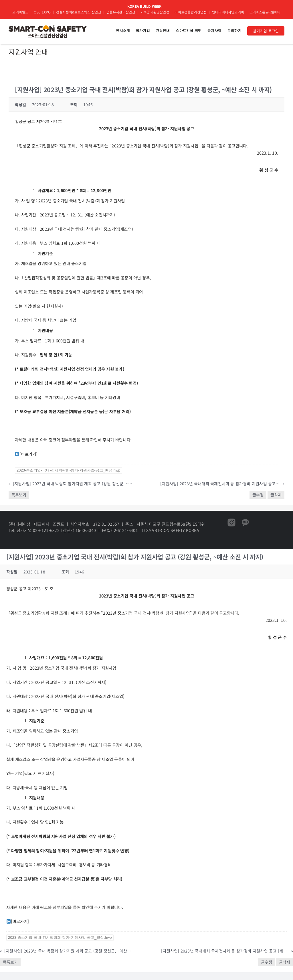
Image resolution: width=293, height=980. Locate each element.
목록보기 (19, 495)
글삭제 (276, 495)
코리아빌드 (20, 12)
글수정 (258, 495)
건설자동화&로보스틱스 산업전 (79, 12)
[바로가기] (28, 454)
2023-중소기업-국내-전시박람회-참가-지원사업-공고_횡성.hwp (69, 470)
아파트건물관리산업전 (191, 12)
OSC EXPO (42, 12)
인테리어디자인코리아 (228, 12)
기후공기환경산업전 (155, 12)
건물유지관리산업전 (121, 12)
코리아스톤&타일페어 (265, 12)
